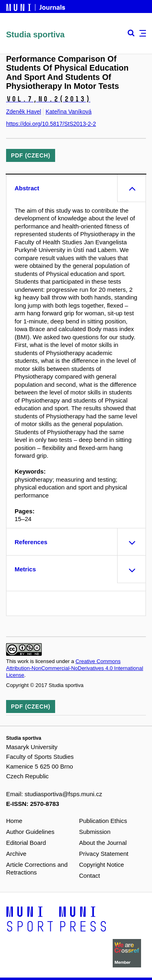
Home (14, 821)
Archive (16, 854)
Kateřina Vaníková (68, 112)
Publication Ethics (103, 821)
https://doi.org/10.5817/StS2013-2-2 (51, 124)
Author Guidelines (30, 832)
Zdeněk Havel (24, 112)
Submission (95, 832)
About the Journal (103, 843)
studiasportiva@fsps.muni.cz (63, 794)
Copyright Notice (102, 865)
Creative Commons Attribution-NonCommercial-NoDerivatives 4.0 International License (75, 668)
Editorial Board (26, 843)
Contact (90, 876)
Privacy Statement (104, 854)
